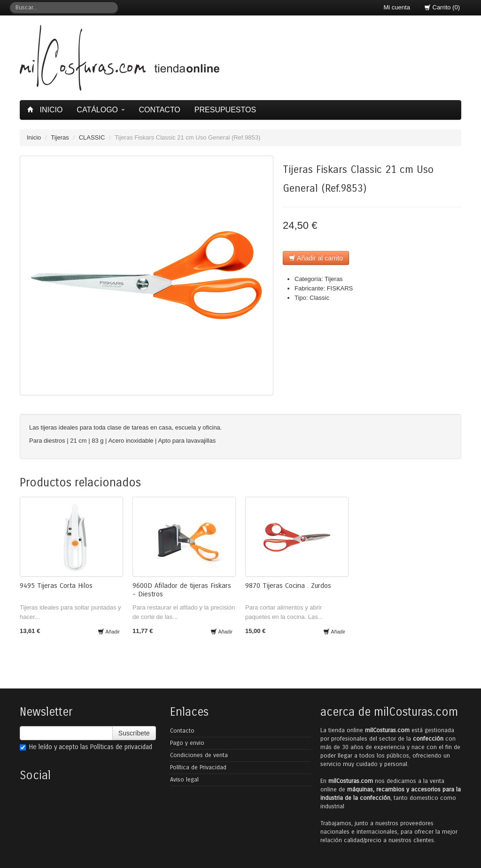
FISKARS (340, 288)
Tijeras (60, 137)
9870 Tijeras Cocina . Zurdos (288, 586)
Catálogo (101, 110)
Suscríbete (134, 733)
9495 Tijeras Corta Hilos (56, 586)
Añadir (109, 632)
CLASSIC (92, 137)
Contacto (160, 110)
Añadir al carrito (316, 258)
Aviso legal (184, 780)
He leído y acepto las (86, 747)
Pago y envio (187, 743)
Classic (319, 298)
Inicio (46, 110)
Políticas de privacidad (121, 747)
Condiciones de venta (199, 755)
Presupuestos (225, 110)
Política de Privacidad (198, 767)
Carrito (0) (442, 7)
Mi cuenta (397, 7)
